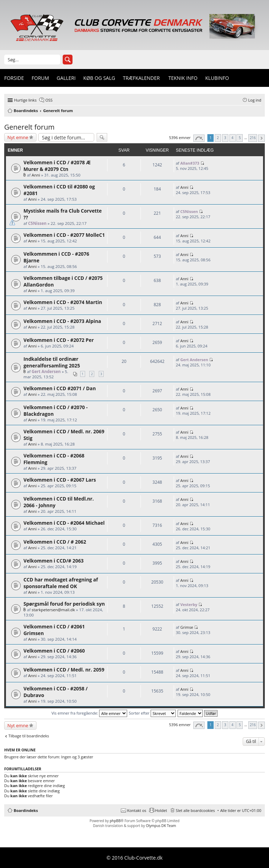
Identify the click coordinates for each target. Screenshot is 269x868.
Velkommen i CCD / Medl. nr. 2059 (64, 670)
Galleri (66, 78)
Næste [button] (261, 138)
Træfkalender (141, 78)
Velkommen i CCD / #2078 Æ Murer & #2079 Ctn (57, 166)
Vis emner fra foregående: (89, 713)
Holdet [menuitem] (161, 810)
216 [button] (253, 138)
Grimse (187, 627)
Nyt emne (18, 137)
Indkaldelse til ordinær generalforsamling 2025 (52, 362)
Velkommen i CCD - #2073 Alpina (62, 321)
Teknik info (183, 78)
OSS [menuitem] (49, 100)
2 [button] (218, 138)
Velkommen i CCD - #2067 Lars (60, 480)
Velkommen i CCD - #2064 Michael (64, 523)
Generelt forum (29, 127)
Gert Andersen (46, 371)
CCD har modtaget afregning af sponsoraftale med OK (61, 583)
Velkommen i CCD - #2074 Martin (63, 302)
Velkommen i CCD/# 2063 (54, 561)
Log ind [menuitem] (255, 100)
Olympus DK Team (161, 826)
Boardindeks (26, 810)
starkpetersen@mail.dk (53, 610)
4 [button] (233, 138)
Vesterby (189, 604)
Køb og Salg (99, 78)
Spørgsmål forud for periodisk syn (64, 604)
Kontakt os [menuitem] (137, 810)
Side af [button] (199, 138)
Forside (14, 78)
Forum (40, 78)
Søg (68, 60)
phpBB (115, 821)
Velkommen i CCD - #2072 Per (59, 340)
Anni (36, 175)
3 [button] (225, 138)
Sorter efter (152, 713)
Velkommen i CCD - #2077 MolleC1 (64, 235)
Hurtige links (25, 100)
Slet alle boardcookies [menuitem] (195, 810)
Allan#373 (190, 163)
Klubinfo (217, 78)
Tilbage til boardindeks (29, 736)
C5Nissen (37, 223)
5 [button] (240, 138)
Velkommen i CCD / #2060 (54, 651)
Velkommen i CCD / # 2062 (55, 542)
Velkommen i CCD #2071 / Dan (60, 388)
